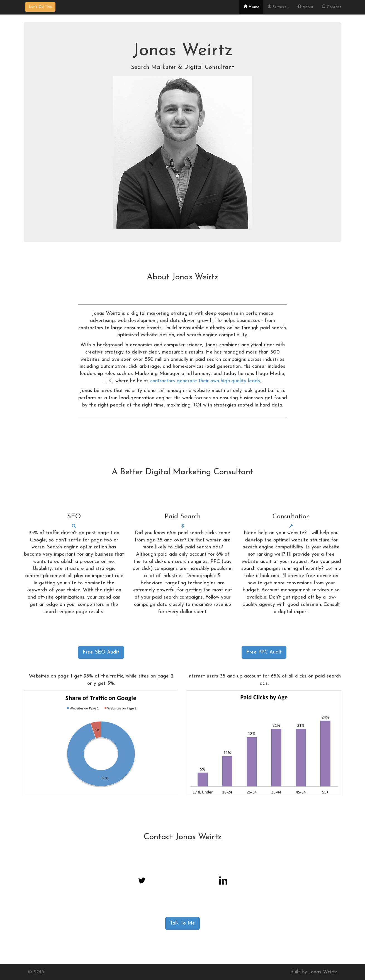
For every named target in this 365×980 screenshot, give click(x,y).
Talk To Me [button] (182, 923)
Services (278, 7)
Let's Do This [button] (40, 7)
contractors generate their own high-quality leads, (206, 381)
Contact (332, 7)
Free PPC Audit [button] (264, 652)
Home (251, 7)
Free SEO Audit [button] (101, 652)
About (306, 7)
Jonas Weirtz (323, 972)
